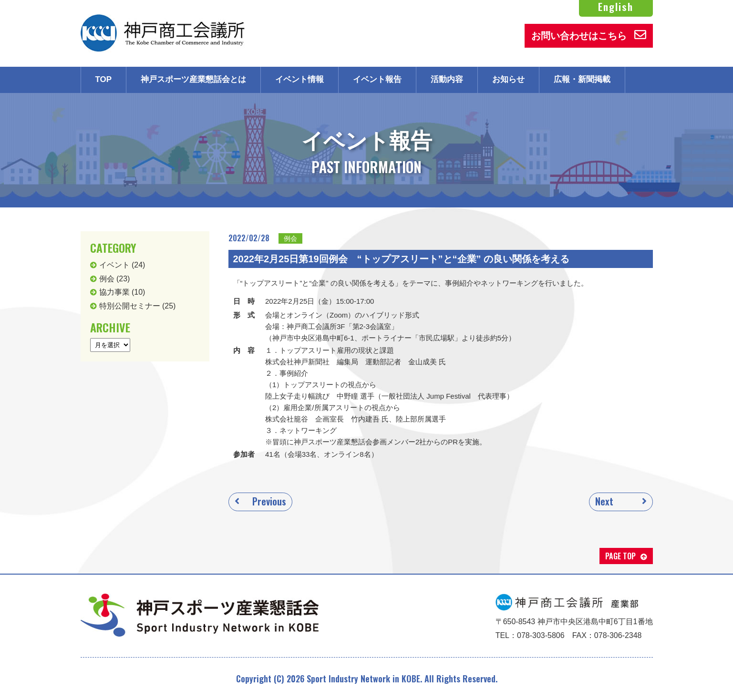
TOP (104, 79)
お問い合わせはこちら (589, 35)
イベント (114, 265)
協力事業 (114, 292)
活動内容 (447, 79)
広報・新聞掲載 (582, 79)
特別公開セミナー (130, 306)
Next (604, 501)
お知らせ (508, 79)
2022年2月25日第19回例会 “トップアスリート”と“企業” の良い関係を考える (402, 259)
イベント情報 (299, 79)
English (616, 7)
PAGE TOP (620, 556)
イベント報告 (377, 79)
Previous (269, 501)
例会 (290, 238)
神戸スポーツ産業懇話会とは (193, 79)
